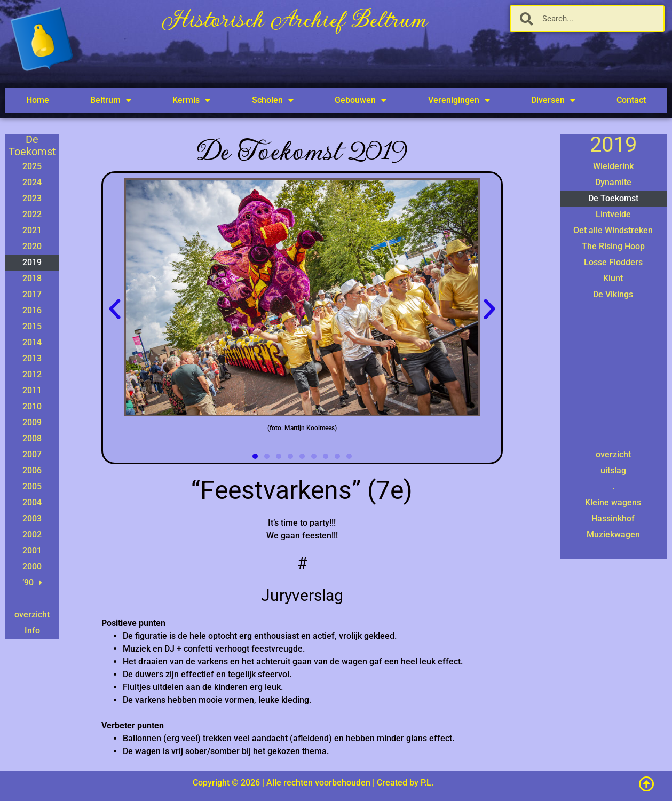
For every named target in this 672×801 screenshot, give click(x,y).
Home (38, 100)
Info (32, 631)
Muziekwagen (613, 534)
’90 (32, 583)
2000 (32, 566)
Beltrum (111, 100)
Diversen (553, 100)
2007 (32, 454)
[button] (115, 310)
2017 (32, 294)
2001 (32, 550)
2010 (32, 406)
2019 (32, 262)
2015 (32, 326)
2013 (32, 358)
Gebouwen (361, 100)
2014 (32, 342)
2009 (32, 422)
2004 (32, 502)
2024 (32, 182)
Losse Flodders (613, 262)
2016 (32, 310)
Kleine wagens (613, 502)
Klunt (613, 278)
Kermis (191, 100)
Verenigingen (459, 100)
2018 (32, 278)
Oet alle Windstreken (613, 230)
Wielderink (613, 166)
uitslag (613, 470)
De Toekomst (613, 198)
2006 (32, 470)
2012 (32, 374)
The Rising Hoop (613, 246)
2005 (32, 486)
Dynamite (613, 182)
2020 (32, 246)
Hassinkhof (613, 518)
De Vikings (613, 294)
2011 (32, 390)
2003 (32, 518)
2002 (32, 534)
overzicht (32, 614)
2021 (32, 230)
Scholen (273, 100)
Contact (631, 100)
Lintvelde (613, 214)
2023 (32, 198)
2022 (32, 214)
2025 (32, 166)
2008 (32, 438)
